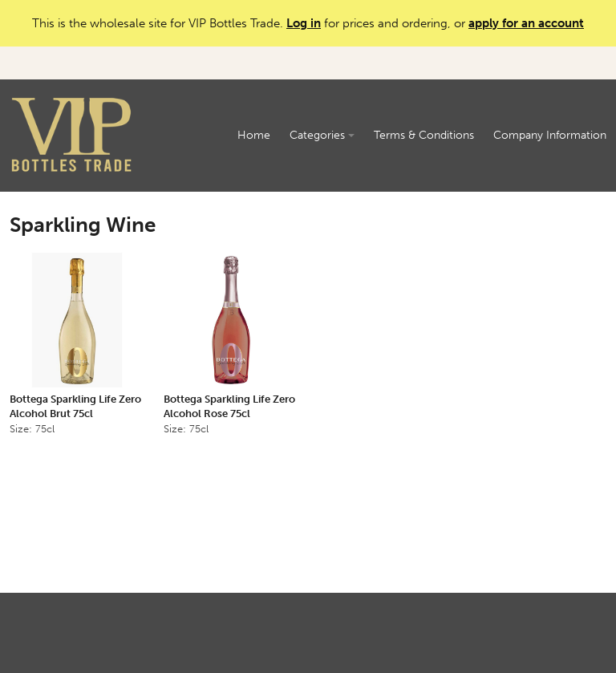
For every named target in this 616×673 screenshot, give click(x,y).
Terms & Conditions (424, 135)
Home (254, 135)
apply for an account (526, 23)
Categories (322, 135)
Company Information (550, 135)
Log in (304, 23)
